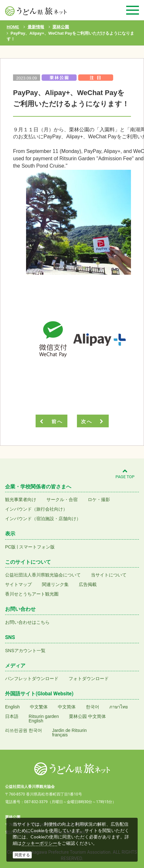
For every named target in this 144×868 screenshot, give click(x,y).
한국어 (93, 707)
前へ (51, 421)
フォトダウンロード (89, 679)
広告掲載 (88, 584)
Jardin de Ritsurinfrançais (69, 733)
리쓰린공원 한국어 (24, 730)
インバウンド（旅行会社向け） (36, 509)
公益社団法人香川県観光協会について (43, 575)
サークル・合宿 (62, 499)
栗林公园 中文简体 (87, 716)
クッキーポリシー (39, 843)
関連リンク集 (55, 584)
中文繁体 (39, 707)
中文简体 (67, 707)
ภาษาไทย (119, 707)
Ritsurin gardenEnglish (44, 719)
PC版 (10, 547)
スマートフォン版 (37, 547)
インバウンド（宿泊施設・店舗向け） (43, 519)
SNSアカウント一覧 (25, 651)
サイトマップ (18, 584)
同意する (22, 855)
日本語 (12, 716)
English (12, 707)
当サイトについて (109, 575)
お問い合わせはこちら (27, 622)
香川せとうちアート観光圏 (32, 594)
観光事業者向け (21, 499)
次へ (93, 421)
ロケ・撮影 (99, 499)
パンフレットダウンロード (32, 679)
